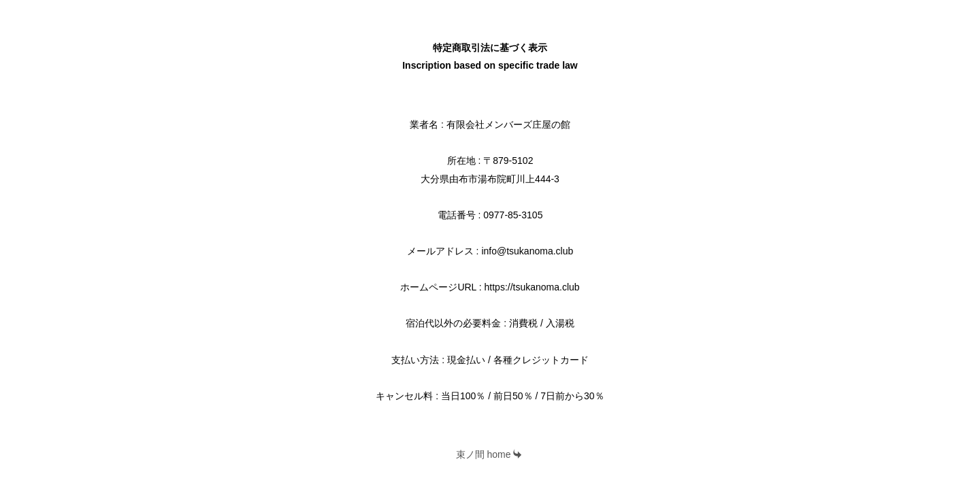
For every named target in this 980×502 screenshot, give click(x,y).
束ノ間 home (489, 454)
